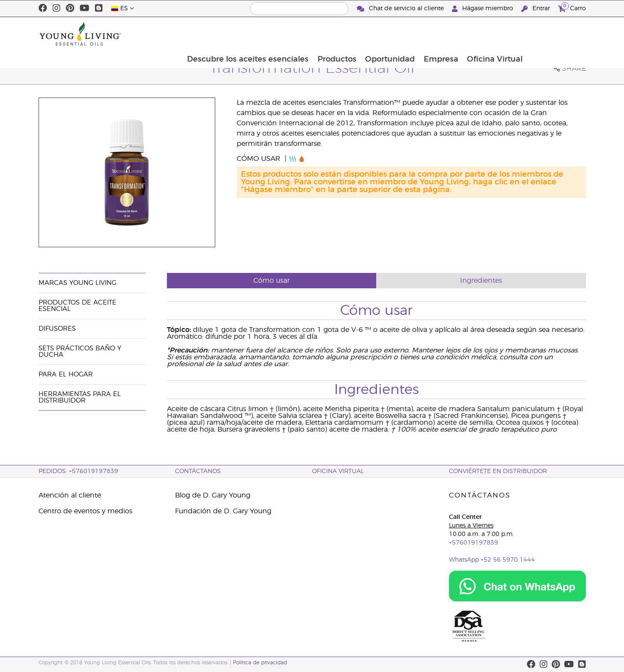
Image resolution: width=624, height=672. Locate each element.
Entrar (536, 9)
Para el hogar (66, 374)
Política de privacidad (260, 663)
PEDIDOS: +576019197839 (78, 471)
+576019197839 (474, 543)
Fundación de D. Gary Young (223, 511)
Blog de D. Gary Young (213, 495)
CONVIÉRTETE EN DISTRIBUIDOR (498, 471)
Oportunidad (447, 34)
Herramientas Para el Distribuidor (80, 397)
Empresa (499, 34)
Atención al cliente (70, 495)
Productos (394, 34)
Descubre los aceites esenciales (304, 34)
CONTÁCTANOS (198, 471)
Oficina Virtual (553, 34)
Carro (572, 7)
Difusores (57, 329)
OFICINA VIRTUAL (338, 471)
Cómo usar (260, 159)
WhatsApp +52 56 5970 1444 (492, 560)
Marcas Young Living (77, 283)
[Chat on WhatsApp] (517, 586)
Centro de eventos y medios (85, 511)
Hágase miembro (483, 9)
